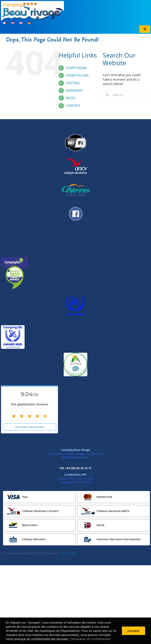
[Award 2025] (13, 327)
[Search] (108, 95)
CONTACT (73, 106)
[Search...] (124, 95)
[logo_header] (32, 3)
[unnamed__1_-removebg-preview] (15, 259)
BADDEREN (74, 90)
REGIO (71, 98)
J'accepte (134, 631)
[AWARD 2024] (75, 295)
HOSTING (73, 83)
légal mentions (69, 553)
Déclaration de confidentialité (90, 639)
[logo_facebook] (75, 205)
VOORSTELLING (77, 75)
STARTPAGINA (76, 68)
